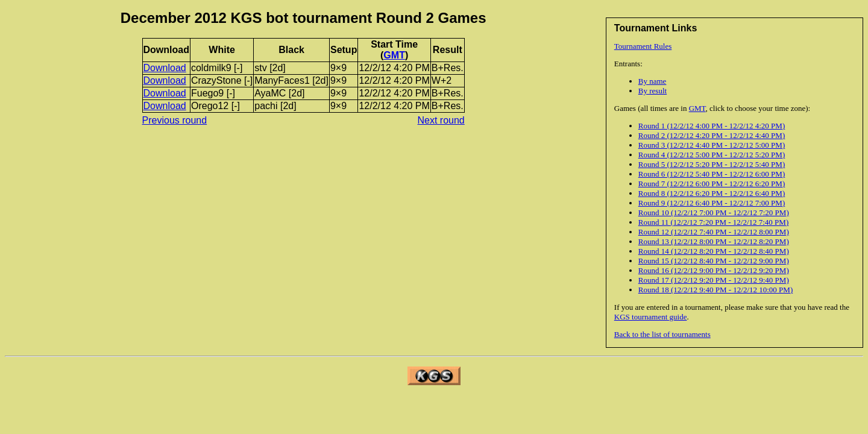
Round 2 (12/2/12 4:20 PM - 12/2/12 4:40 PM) (712, 135)
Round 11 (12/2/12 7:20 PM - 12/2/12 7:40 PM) (713, 222)
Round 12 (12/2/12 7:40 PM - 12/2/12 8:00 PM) (714, 232)
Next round (441, 120)
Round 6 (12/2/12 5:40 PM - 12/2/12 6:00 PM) (712, 174)
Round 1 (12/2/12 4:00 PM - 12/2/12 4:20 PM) (712, 126)
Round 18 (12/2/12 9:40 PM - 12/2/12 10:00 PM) (715, 290)
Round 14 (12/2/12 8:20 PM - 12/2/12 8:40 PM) (714, 251)
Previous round (175, 120)
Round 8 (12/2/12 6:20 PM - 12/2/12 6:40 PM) (712, 193)
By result (653, 91)
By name (653, 81)
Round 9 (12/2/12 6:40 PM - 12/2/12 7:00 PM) (712, 203)
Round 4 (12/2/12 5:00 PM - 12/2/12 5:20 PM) (712, 155)
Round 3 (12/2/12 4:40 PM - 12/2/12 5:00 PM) (712, 145)
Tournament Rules (643, 46)
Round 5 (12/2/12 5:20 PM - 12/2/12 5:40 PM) (712, 164)
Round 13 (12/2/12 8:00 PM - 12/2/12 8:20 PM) (714, 241)
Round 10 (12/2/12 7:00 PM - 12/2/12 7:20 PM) (714, 212)
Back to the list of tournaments (662, 334)
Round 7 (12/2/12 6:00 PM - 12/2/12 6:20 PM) (712, 184)
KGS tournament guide (651, 317)
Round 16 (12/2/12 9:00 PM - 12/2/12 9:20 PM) (714, 270)
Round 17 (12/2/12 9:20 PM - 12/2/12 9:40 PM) (714, 280)
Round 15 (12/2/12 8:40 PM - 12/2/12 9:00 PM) (714, 261)
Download (165, 68)
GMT (697, 108)
